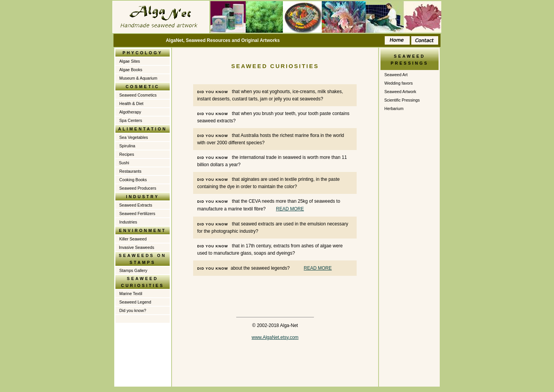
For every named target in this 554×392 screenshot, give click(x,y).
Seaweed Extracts (135, 205)
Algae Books (131, 70)
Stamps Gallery (133, 270)
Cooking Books (133, 180)
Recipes (127, 154)
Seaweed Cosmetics (138, 95)
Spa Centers (131, 120)
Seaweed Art (396, 75)
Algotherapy (130, 112)
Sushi (124, 163)
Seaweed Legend (135, 302)
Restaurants (130, 171)
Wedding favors (399, 83)
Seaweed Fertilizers (137, 214)
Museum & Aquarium (138, 78)
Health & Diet (131, 103)
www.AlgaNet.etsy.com (275, 337)
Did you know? (133, 310)
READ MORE (290, 209)
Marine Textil (131, 294)
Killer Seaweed (133, 239)
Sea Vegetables (134, 137)
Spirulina (127, 146)
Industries (128, 222)
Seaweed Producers (138, 188)
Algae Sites (130, 61)
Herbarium (394, 108)
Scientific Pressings (401, 100)
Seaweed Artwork (400, 92)
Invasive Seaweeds (137, 247)
